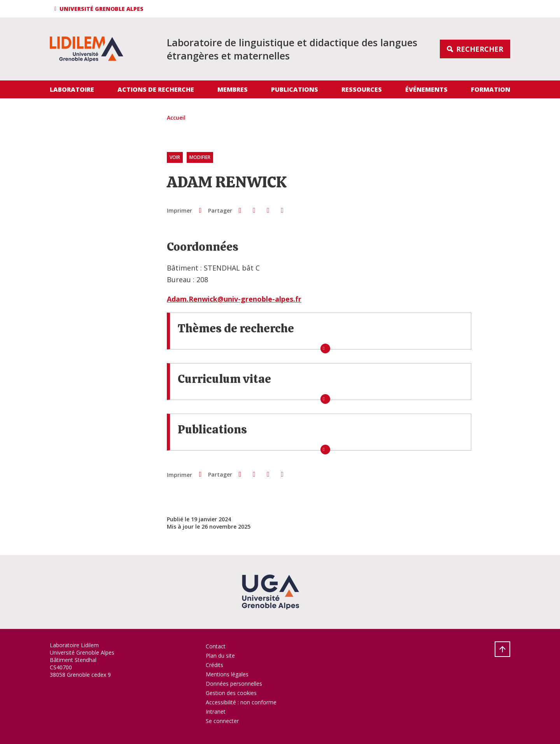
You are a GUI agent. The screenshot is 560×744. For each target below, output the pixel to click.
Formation (491, 89)
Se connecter (222, 721)
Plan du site (220, 656)
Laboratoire (72, 89)
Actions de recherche (156, 89)
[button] (100, 9)
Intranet (216, 712)
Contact (216, 646)
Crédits (214, 665)
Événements (426, 89)
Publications (295, 89)
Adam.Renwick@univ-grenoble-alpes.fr (234, 299)
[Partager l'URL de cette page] (282, 210)
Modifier (200, 158)
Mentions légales (227, 674)
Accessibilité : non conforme (241, 702)
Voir (175, 158)
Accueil (176, 118)
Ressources (362, 89)
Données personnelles (234, 684)
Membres (233, 89)
